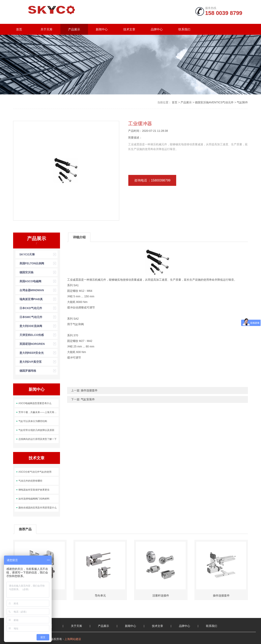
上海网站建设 (73, 639)
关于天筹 (46, 29)
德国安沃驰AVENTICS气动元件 (214, 102)
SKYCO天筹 (27, 254)
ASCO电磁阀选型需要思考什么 (35, 403)
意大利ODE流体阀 (31, 326)
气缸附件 (242, 102)
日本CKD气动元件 (31, 308)
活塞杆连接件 (161, 596)
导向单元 (100, 596)
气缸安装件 (88, 399)
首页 (19, 29)
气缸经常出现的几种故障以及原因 (36, 430)
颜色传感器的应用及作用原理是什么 (38, 508)
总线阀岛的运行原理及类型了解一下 (38, 439)
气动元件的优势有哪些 (30, 481)
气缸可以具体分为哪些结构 (33, 421)
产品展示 (74, 29)
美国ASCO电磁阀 (30, 281)
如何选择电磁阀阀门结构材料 (34, 499)
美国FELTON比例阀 (32, 263)
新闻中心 (102, 29)
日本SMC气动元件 (31, 317)
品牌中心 (157, 29)
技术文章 (129, 29)
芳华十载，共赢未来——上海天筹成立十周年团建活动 (39, 412)
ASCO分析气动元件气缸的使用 (35, 472)
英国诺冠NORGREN (32, 344)
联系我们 (184, 29)
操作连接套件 (89, 390)
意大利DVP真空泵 (31, 362)
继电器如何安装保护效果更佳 (34, 490)
